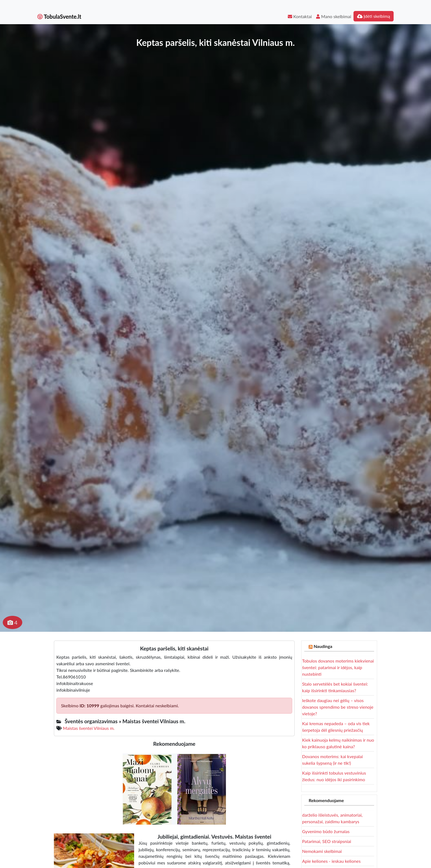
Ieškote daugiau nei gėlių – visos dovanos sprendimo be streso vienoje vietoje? (338, 707)
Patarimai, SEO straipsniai (327, 841)
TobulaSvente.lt (59, 16)
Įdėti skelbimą (374, 16)
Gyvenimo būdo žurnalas (326, 831)
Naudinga (323, 646)
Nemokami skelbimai (322, 851)
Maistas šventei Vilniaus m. (89, 728)
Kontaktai (300, 16)
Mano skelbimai (334, 16)
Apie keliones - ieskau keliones (331, 861)
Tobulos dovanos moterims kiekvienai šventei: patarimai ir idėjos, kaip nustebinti (338, 667)
